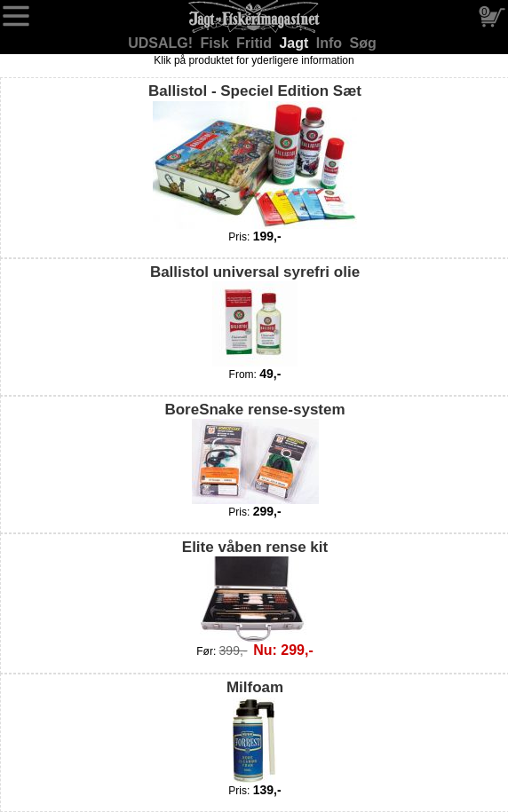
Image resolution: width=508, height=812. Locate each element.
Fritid (256, 43)
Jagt (295, 43)
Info (331, 43)
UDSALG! (162, 43)
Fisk (217, 43)
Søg (363, 43)
